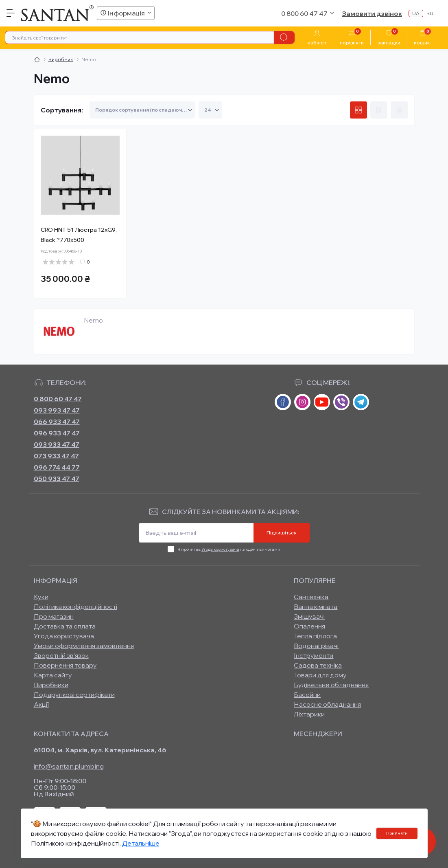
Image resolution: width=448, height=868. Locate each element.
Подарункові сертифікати (74, 694)
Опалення (309, 626)
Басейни (307, 694)
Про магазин (54, 616)
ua (416, 13)
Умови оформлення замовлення (84, 646)
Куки (41, 597)
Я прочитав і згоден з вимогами (229, 549)
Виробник (61, 59)
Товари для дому (320, 675)
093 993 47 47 (57, 410)
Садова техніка (318, 665)
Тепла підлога (315, 636)
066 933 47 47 (57, 422)
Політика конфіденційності (75, 607)
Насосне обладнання (327, 704)
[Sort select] (142, 110)
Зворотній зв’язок (61, 655)
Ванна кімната (316, 607)
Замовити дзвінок (372, 13)
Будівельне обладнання (331, 685)
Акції (41, 704)
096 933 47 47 (57, 433)
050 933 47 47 (57, 479)
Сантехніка (311, 597)
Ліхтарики (309, 714)
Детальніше (141, 843)
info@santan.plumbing (69, 766)
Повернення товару (65, 665)
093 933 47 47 (57, 444)
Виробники (51, 685)
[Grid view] (358, 110)
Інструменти (314, 655)
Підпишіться (282, 533)
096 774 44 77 (57, 467)
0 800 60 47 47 (58, 399)
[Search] (284, 37)
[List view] (379, 110)
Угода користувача (220, 549)
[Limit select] (210, 110)
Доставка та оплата (65, 626)
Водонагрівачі (316, 646)
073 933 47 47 (56, 456)
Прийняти (397, 833)
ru (430, 13)
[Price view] (399, 110)
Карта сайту (53, 675)
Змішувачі (309, 616)
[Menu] (11, 13)
